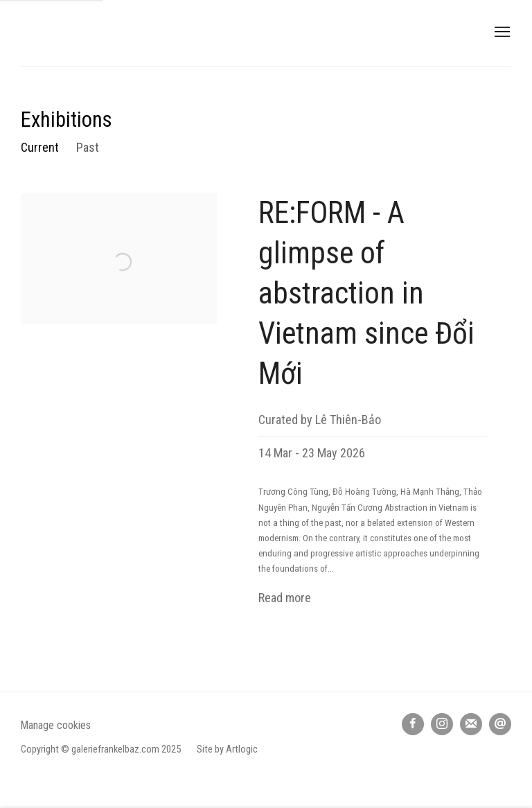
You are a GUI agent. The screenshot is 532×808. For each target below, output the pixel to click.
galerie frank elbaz (132, 33)
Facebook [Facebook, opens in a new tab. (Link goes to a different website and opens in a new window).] (413, 724)
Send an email (500, 724)
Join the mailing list (471, 724)
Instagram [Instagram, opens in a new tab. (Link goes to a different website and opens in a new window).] (442, 724)
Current (40, 147)
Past (88, 147)
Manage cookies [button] (56, 725)
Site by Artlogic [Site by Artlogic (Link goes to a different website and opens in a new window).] (227, 749)
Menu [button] (501, 33)
